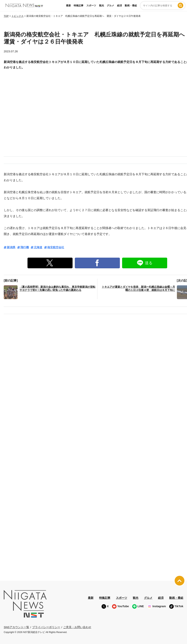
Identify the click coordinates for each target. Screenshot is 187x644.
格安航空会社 (56, 247)
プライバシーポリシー (46, 627)
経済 (119, 6)
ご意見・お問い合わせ (77, 627)
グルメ (110, 6)
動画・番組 (131, 6)
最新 (68, 6)
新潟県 (11, 247)
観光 (102, 6)
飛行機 (25, 247)
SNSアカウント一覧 (16, 627)
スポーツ (91, 6)
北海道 (38, 247)
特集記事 (79, 6)
